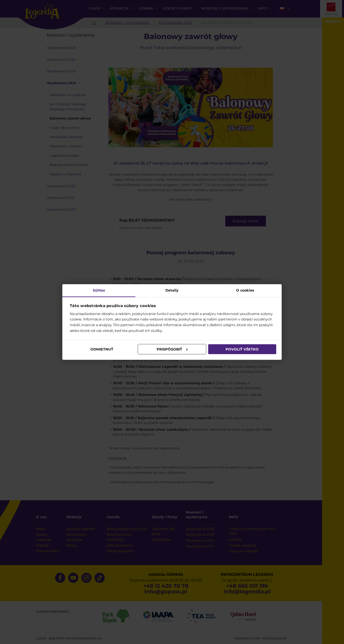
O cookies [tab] (245, 290)
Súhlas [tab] (99, 290)
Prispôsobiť (172, 349)
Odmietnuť (102, 349)
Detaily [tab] (172, 290)
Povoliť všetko (242, 349)
